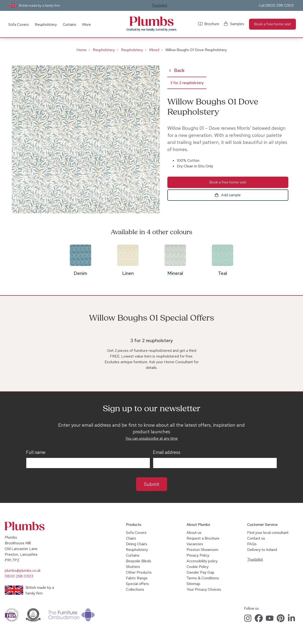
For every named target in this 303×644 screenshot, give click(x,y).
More (87, 25)
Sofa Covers (19, 25)
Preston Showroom (202, 550)
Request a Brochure (203, 538)
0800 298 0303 (279, 5)
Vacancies (195, 544)
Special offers (137, 584)
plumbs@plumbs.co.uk (23, 570)
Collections (135, 589)
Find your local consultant (268, 533)
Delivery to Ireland (262, 550)
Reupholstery (46, 25)
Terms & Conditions (203, 578)
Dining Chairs (137, 544)
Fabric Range (137, 578)
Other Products (139, 572)
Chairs (131, 538)
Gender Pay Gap (201, 572)
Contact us (256, 538)
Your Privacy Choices (204, 589)
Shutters (133, 567)
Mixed (154, 50)
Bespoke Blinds (139, 561)
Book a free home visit (272, 24)
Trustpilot (159, 5)
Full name (36, 452)
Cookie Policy (198, 567)
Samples (237, 24)
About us (194, 533)
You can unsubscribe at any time (151, 438)
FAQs (252, 544)
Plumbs (151, 21)
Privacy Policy (198, 555)
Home (82, 50)
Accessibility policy (202, 561)
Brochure (212, 24)
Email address (167, 452)
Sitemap (193, 584)
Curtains (69, 25)
